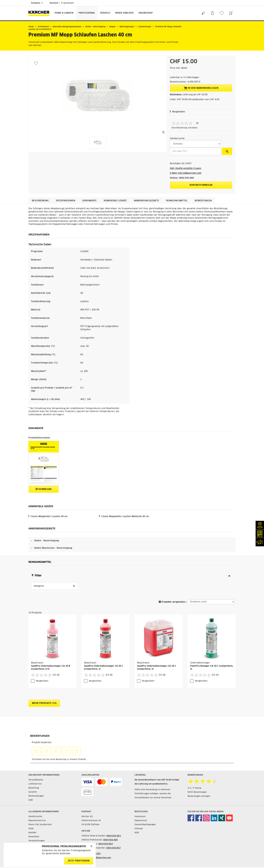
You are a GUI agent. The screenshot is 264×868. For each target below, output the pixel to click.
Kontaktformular (201, 185)
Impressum (140, 817)
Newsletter (34, 837)
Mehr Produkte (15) (44, 703)
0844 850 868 (110, 840)
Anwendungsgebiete (146, 201)
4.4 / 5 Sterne (194, 788)
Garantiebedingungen (145, 825)
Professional (87, 13)
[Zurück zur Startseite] (40, 13)
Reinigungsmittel (177, 201)
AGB (31, 800)
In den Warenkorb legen (201, 88)
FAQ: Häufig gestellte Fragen (186, 168)
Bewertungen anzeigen (199, 796)
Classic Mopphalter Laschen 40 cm (49, 517)
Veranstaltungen (37, 841)
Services (105, 13)
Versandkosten (36, 780)
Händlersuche (35, 817)
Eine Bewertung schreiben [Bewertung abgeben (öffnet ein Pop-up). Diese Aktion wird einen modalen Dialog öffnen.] (185, 128)
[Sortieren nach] (211, 602)
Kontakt (32, 833)
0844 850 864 (106, 844)
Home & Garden (64, 13)
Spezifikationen (66, 201)
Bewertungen (203, 201)
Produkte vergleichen (172, 602)
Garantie (33, 792)
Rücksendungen (36, 796)
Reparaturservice (37, 821)
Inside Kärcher (124, 13)
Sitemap (139, 829)
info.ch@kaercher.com (100, 858)
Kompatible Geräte (115, 201)
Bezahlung (34, 788)
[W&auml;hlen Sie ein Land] (195, 144)
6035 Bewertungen (197, 792)
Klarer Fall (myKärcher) (40, 825)
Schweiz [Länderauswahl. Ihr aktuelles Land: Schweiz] (37, 3)
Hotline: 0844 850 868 (182, 178)
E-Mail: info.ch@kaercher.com (186, 173)
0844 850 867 (113, 848)
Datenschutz (141, 821)
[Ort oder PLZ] (195, 151)
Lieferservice (35, 784)
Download (44, 489)
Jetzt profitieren (79, 861)
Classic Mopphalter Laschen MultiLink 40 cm (125, 517)
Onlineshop (146, 13)
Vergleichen (178, 112)
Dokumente (89, 201)
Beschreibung (40, 201)
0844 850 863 (114, 836)
